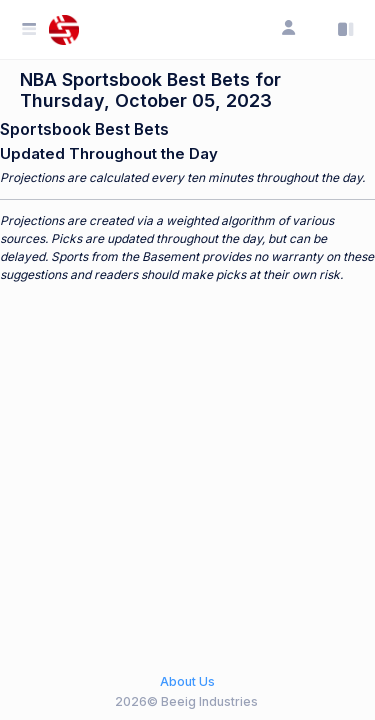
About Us (187, 681)
